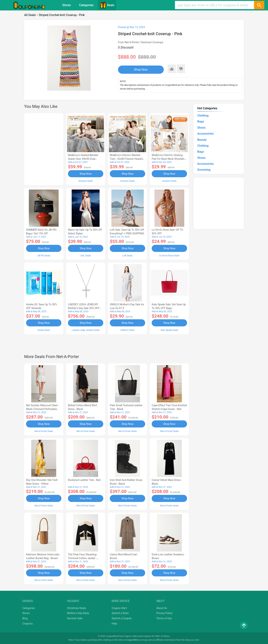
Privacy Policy (164, 613)
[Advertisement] (44, 149)
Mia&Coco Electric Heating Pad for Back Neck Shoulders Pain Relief (169, 159)
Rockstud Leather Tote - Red (84, 480)
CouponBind (132, 640)
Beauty (202, 140)
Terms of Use (164, 618)
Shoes (201, 128)
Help (114, 624)
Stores (67, 5)
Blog (25, 618)
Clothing (203, 116)
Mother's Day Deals (78, 613)
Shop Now (141, 70)
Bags (201, 121)
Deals (107, 5)
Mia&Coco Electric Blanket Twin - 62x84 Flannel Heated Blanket (126, 159)
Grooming (204, 170)
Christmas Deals (76, 608)
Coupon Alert (119, 608)
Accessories (205, 134)
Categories (86, 5)
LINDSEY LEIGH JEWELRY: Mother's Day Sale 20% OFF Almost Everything (84, 308)
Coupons (28, 624)
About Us (162, 608)
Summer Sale (75, 618)
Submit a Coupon (122, 618)
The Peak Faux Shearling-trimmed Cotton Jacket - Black (83, 558)
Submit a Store (120, 613)
